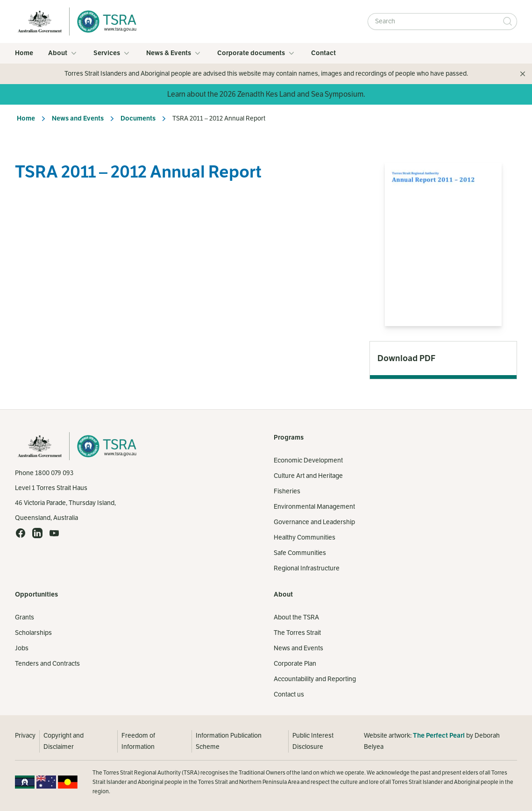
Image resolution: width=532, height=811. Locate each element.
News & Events (174, 53)
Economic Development (308, 460)
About (63, 53)
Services (112, 53)
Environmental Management (314, 507)
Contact (323, 53)
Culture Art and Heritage (308, 476)
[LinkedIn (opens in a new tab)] (37, 533)
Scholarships (33, 633)
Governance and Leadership (314, 522)
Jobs (22, 648)
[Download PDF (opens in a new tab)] (443, 358)
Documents (138, 118)
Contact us (289, 694)
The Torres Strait (297, 633)
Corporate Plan (295, 664)
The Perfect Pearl (439, 736)
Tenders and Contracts (47, 664)
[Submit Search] (508, 21)
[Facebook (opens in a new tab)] (21, 533)
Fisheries (287, 491)
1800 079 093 (54, 473)
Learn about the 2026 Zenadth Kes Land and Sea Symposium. (266, 94)
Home (24, 53)
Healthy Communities (305, 537)
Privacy (25, 736)
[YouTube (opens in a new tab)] (54, 533)
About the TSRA (296, 617)
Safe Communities (300, 553)
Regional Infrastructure (307, 568)
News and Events (78, 118)
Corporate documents (257, 53)
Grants (25, 617)
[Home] (104, 21)
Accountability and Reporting (315, 679)
